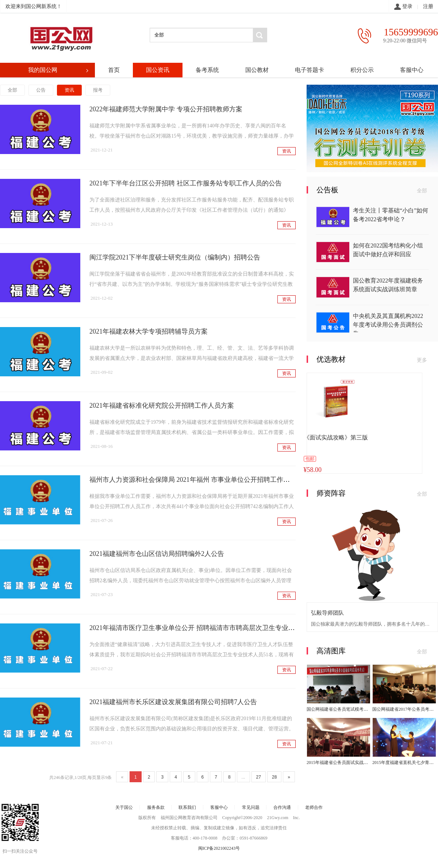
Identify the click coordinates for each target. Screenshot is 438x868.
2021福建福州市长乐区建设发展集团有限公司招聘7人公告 (173, 702)
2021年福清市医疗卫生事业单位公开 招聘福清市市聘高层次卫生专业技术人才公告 (209, 628)
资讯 (69, 90)
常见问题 (251, 807)
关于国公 (124, 807)
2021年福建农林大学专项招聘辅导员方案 (149, 331)
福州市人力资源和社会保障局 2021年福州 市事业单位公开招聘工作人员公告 (199, 480)
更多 (422, 360)
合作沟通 (282, 807)
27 (259, 777)
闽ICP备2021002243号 (219, 848)
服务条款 (156, 807)
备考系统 (207, 70)
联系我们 (187, 807)
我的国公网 (59, 70)
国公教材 (257, 70)
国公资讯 (158, 70)
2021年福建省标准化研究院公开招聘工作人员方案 (162, 406)
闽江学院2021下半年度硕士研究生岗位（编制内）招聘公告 (175, 257)
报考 (98, 90)
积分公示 (362, 70)
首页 (114, 70)
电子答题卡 (310, 70)
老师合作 (314, 807)
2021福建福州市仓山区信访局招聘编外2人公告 (157, 554)
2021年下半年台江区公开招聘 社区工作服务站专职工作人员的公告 (186, 183)
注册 (428, 6)
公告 (41, 90)
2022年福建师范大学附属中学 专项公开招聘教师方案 (166, 109)
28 (274, 777)
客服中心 (412, 70)
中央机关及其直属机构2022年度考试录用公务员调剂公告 (388, 325)
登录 (403, 7)
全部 (12, 90)
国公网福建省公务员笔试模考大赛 (339, 709)
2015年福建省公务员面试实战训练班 (342, 763)
